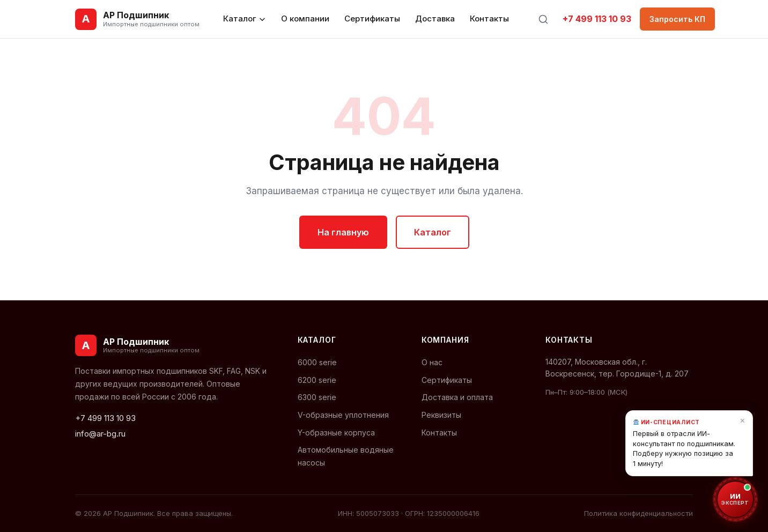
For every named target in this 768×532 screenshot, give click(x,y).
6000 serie (317, 362)
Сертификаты (372, 19)
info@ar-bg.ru (100, 434)
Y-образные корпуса (336, 433)
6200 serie (317, 380)
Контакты (489, 19)
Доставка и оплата (457, 397)
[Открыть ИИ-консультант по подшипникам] (735, 499)
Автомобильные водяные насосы (346, 456)
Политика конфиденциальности (638, 513)
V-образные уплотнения (343, 415)
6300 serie (317, 397)
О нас (432, 362)
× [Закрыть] (743, 420)
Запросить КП (677, 19)
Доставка (435, 19)
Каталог (245, 19)
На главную (343, 232)
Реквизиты (441, 415)
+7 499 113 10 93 (597, 19)
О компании (305, 19)
